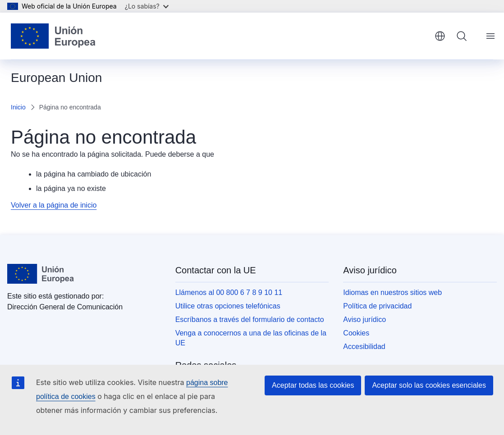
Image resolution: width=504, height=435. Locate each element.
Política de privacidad (377, 306)
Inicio (18, 107)
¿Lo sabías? (147, 6)
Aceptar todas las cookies (313, 385)
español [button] (440, 36)
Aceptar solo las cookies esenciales (429, 385)
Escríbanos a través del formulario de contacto (250, 319)
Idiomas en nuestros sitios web (392, 292)
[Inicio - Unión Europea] (53, 36)
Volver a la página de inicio (54, 205)
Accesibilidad (364, 347)
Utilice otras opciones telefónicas (228, 306)
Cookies (356, 333)
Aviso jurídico (364, 319)
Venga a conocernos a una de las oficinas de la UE (251, 338)
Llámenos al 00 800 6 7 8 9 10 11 (229, 292)
